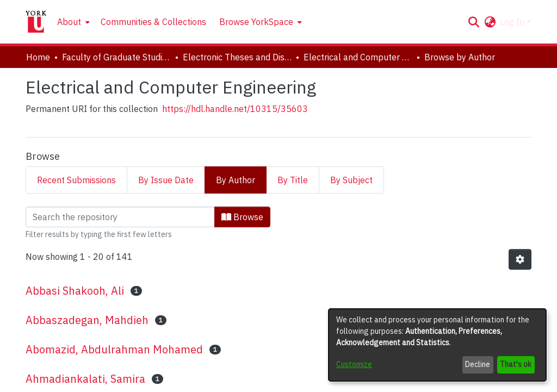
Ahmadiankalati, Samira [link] (85, 379)
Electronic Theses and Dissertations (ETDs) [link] (237, 57)
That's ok (516, 364)
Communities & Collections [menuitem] (153, 22)
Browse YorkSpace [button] (256, 22)
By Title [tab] (293, 180)
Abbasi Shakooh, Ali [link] (75, 291)
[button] (474, 22)
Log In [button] (513, 22)
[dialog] (437, 345)
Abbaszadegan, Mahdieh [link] (87, 320)
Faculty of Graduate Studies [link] (116, 57)
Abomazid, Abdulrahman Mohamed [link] (114, 349)
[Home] (36, 22)
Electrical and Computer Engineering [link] (358, 57)
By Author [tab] (236, 180)
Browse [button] (242, 217)
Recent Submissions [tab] (76, 180)
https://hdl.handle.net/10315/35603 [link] (235, 109)
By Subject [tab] (351, 180)
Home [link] (38, 57)
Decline (478, 364)
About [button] (69, 22)
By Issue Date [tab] (166, 180)
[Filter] (120, 217)
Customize (354, 364)
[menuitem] (72, 22)
